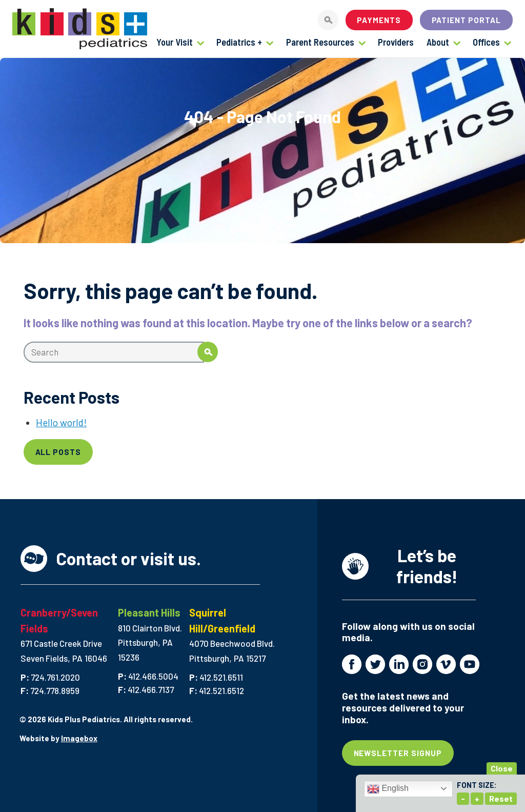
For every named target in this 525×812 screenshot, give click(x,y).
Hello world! (61, 422)
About (438, 42)
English (388, 789)
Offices (486, 42)
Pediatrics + (239, 42)
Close (502, 768)
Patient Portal (467, 20)
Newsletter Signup (398, 753)
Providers (396, 42)
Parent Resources (320, 42)
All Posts (58, 452)
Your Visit (175, 42)
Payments (379, 20)
